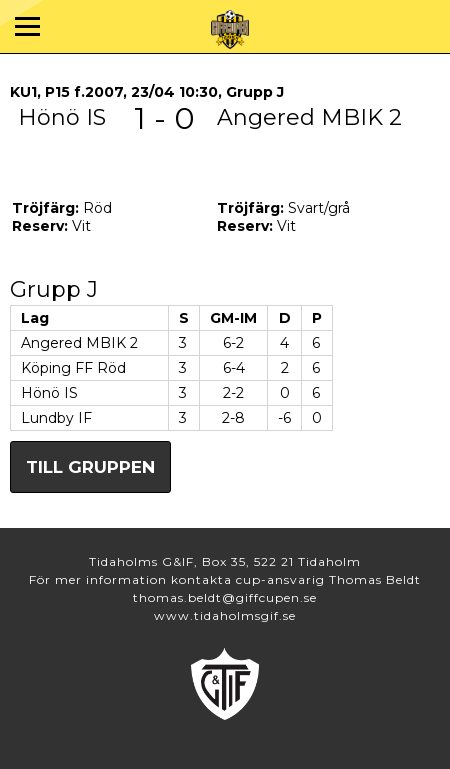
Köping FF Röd (73, 368)
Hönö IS (49, 393)
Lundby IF (56, 418)
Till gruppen (90, 467)
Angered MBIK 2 (79, 343)
